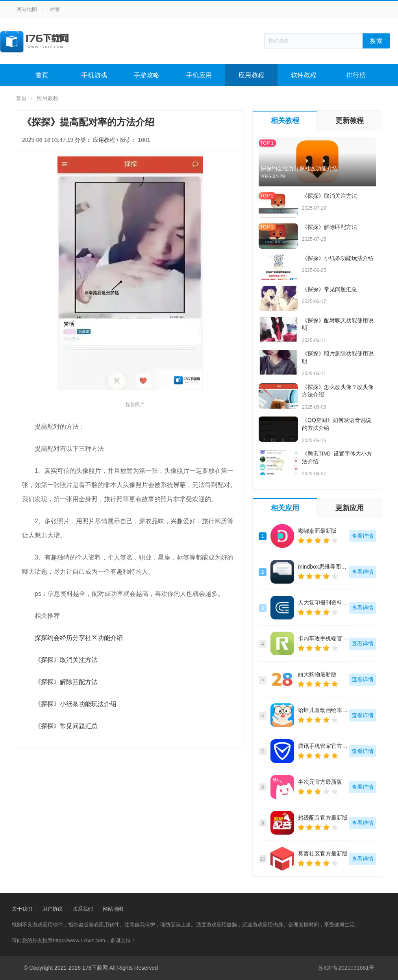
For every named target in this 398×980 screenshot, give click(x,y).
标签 (55, 9)
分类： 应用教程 (96, 140)
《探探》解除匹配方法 (66, 682)
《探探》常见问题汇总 (66, 726)
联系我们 (83, 909)
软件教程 (304, 75)
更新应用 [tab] (350, 508)
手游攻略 (147, 75)
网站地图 (27, 9)
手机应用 (199, 75)
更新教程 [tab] (350, 121)
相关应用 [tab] (285, 508)
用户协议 (52, 909)
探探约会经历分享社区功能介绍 (79, 638)
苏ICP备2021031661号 (346, 968)
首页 (42, 75)
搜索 (376, 40)
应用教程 (252, 75)
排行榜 (356, 75)
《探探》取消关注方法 (66, 660)
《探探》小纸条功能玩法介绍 (76, 704)
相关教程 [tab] (285, 121)
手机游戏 (94, 75)
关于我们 (22, 909)
